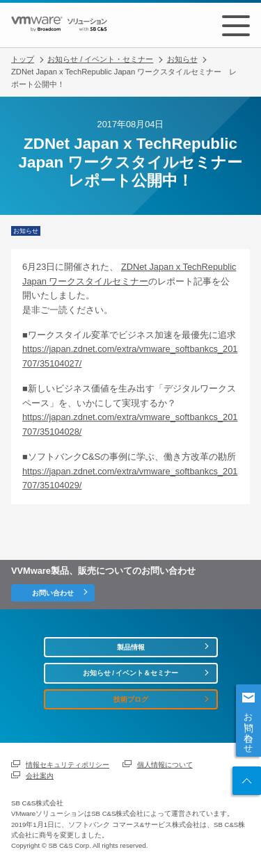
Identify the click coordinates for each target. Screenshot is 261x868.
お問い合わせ (249, 728)
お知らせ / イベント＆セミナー (131, 673)
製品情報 (131, 647)
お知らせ (182, 59)
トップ (23, 59)
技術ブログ (131, 699)
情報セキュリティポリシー (68, 765)
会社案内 (40, 776)
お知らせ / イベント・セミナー (100, 59)
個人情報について (165, 765)
